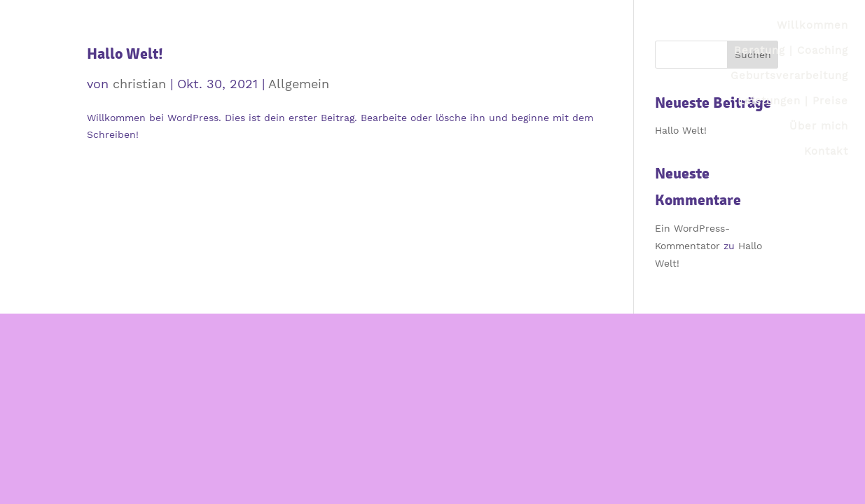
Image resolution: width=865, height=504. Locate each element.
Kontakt (826, 151)
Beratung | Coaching (791, 50)
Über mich (819, 126)
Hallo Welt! (125, 54)
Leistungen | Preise (793, 101)
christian (139, 84)
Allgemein (299, 84)
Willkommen (812, 25)
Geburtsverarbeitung (789, 76)
